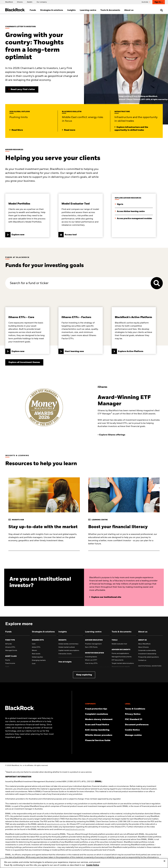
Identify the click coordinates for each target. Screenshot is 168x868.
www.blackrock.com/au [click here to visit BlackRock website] (56, 824)
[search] (161, 10)
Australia (146, 2)
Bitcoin (34, 651)
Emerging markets (39, 660)
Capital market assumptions (69, 651)
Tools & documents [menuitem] (110, 10)
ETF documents (118, 660)
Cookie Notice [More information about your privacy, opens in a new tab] (93, 865)
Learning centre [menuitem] (88, 10)
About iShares (143, 647)
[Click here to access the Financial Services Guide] (104, 741)
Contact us (142, 660)
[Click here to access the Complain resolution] (104, 714)
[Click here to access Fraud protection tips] (104, 709)
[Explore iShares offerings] (112, 435)
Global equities (37, 657)
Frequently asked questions (149, 657)
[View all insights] (65, 662)
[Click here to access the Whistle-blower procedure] (104, 735)
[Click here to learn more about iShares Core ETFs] (27, 331)
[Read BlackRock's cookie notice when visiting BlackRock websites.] (144, 730)
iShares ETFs (10, 647)
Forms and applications (120, 654)
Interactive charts (65, 654)
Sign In (159, 2)
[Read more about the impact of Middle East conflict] (69, 130)
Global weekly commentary (68, 644)
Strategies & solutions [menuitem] (52, 10)
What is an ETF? (91, 660)
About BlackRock (144, 644)
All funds (8, 644)
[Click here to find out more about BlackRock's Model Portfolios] (27, 215)
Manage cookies (133, 735)
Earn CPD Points (91, 647)
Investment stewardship (147, 654)
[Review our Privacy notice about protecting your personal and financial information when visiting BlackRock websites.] (144, 714)
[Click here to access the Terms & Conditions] (144, 709)
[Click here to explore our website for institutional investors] (105, 597)
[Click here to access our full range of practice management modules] (133, 218)
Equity (8, 660)
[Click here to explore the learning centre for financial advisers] (130, 211)
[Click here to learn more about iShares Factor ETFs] (81, 331)
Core (34, 644)
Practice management (93, 644)
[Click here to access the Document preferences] (144, 725)
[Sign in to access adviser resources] (119, 204)
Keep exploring (84, 675)
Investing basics (91, 657)
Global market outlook (67, 647)
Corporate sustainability (147, 651)
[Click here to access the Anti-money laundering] (104, 730)
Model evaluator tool (119, 644)
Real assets (36, 654)
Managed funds (11, 651)
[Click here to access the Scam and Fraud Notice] (104, 725)
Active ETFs (36, 647)
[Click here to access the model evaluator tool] (81, 215)
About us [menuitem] (129, 10)
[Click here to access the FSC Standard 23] (144, 719)
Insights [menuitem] (71, 10)
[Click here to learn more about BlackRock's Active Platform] (134, 331)
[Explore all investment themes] (24, 362)
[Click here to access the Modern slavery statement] (104, 719)
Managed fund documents (122, 657)
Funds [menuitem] (33, 10)
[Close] (164, 861)
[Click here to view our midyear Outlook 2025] (16, 130)
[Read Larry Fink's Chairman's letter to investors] (22, 89)
